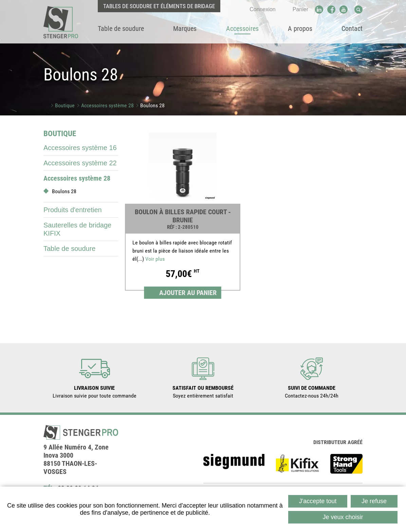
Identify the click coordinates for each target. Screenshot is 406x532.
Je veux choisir (343, 517)
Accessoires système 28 (107, 105)
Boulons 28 (152, 105)
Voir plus (155, 259)
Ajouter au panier (188, 293)
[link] (183, 214)
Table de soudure (69, 249)
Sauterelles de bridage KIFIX (77, 229)
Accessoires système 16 (80, 148)
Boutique (65, 105)
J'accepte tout (318, 501)
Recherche (358, 10)
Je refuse (374, 501)
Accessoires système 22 (80, 163)
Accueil (46, 105)
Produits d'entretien (73, 210)
